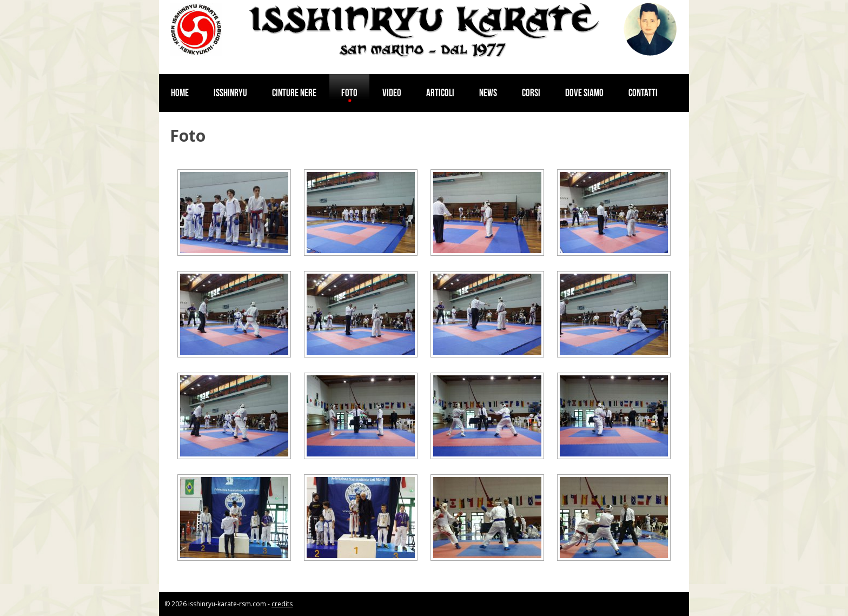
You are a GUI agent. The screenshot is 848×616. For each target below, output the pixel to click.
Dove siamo (584, 93)
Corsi (531, 93)
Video (392, 93)
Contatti (643, 93)
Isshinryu (230, 93)
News (488, 93)
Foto (349, 93)
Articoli (440, 93)
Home (180, 93)
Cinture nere (294, 93)
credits (282, 604)
